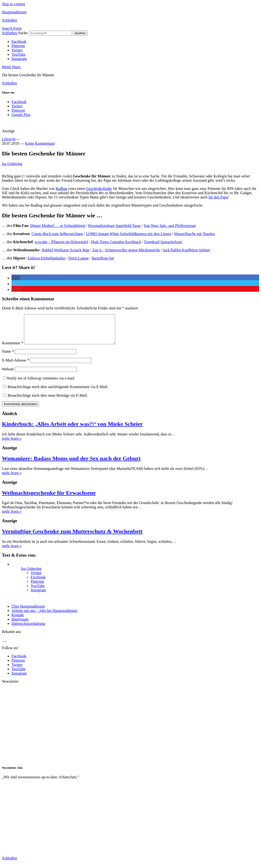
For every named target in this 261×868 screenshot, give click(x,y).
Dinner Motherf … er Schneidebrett (58, 226)
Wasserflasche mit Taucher (195, 234)
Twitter (17, 50)
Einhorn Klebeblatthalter (47, 258)
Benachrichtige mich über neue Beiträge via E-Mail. (48, 401)
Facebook (19, 41)
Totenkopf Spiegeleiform (163, 242)
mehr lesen (12, 444)
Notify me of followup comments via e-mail (39, 384)
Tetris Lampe (79, 258)
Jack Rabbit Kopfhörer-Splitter (187, 250)
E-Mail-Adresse (16, 366)
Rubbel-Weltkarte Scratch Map (66, 250)
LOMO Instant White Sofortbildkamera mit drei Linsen (128, 234)
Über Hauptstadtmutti (28, 612)
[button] (16, 278)
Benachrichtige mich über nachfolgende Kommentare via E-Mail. (58, 393)
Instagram (19, 59)
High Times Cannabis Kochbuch (116, 242)
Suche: (23, 33)
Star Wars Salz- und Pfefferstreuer (170, 226)
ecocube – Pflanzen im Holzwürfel (61, 242)
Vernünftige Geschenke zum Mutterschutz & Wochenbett (72, 537)
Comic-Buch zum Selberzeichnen (57, 234)
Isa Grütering (12, 164)
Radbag (61, 189)
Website (8, 375)
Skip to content (14, 4)
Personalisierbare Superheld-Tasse (114, 226)
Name (8, 357)
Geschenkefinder (99, 189)
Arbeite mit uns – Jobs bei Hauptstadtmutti (44, 616)
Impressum (20, 625)
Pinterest (18, 46)
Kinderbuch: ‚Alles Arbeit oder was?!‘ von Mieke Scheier (72, 430)
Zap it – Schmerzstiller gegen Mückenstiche (126, 250)
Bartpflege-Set (103, 258)
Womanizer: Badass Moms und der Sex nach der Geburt (71, 464)
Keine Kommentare (40, 143)
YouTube (18, 54)
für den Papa (218, 197)
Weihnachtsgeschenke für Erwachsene (49, 499)
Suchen (80, 33)
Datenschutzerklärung (28, 629)
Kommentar (12, 349)
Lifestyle (9, 139)
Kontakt (18, 621)
